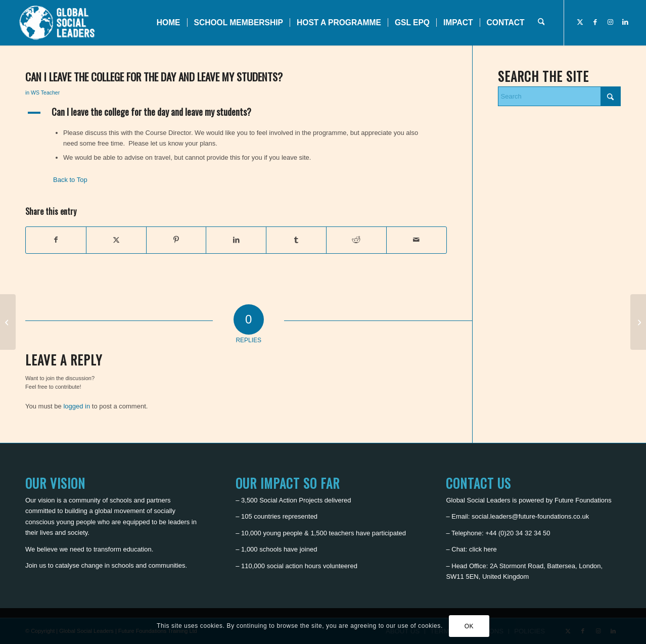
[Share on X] (116, 240)
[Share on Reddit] (356, 240)
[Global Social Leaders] (58, 23)
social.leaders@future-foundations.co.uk (530, 516)
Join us (36, 565)
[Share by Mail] (417, 240)
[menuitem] (169, 23)
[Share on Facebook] (56, 240)
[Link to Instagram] (610, 22)
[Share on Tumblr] (296, 240)
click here (483, 549)
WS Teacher (45, 93)
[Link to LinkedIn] (625, 22)
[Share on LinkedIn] (236, 240)
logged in (77, 406)
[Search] (541, 23)
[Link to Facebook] (595, 22)
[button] (236, 113)
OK (469, 626)
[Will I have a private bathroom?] (638, 322)
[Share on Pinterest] (176, 240)
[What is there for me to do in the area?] (8, 322)
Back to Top (70, 180)
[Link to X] (580, 22)
